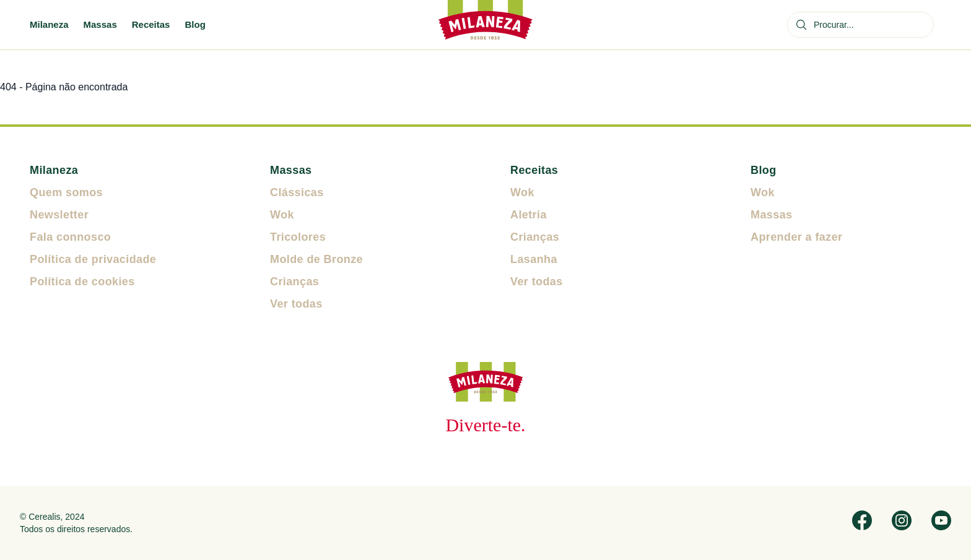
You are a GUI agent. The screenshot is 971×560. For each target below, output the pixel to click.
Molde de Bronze (316, 259)
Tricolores (298, 237)
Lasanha (534, 259)
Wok (282, 215)
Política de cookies (82, 282)
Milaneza (49, 24)
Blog (195, 24)
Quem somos (66, 192)
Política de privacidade (93, 259)
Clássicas (297, 192)
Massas (100, 24)
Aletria (529, 215)
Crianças (294, 282)
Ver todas (296, 304)
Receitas (151, 24)
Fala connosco (70, 237)
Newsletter (59, 215)
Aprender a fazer (796, 237)
